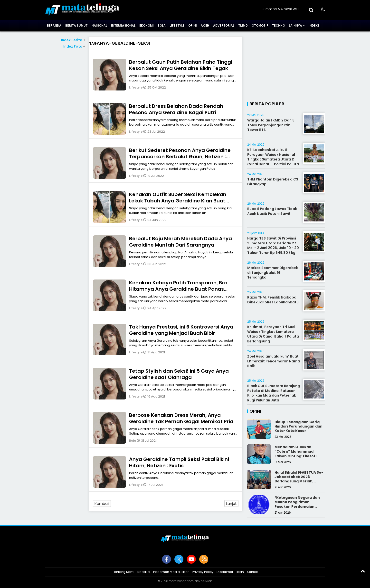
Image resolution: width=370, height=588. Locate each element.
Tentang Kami (123, 572)
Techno (279, 25)
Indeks (314, 25)
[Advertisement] (65, 122)
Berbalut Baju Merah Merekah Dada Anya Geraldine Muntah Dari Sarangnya (180, 242)
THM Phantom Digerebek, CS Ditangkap (273, 182)
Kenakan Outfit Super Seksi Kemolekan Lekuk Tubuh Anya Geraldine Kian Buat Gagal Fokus (178, 201)
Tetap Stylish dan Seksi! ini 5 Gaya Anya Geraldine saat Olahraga (179, 374)
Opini (193, 25)
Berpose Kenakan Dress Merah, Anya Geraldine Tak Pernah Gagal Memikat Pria (181, 418)
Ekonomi (147, 25)
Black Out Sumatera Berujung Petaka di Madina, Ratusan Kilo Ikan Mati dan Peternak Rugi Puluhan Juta (274, 393)
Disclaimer (225, 572)
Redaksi (144, 572)
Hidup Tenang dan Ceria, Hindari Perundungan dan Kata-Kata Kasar (299, 426)
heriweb (206, 581)
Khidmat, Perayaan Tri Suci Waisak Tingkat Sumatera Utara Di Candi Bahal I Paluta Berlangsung (273, 334)
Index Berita (73, 40)
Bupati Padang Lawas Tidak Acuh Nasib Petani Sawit (272, 211)
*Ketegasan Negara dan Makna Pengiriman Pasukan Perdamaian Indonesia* (297, 504)
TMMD (243, 25)
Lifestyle (177, 25)
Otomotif (260, 25)
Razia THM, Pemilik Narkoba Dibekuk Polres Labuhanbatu (273, 300)
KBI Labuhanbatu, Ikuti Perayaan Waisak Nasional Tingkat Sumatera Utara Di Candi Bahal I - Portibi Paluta (273, 157)
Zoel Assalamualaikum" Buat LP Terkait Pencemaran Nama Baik (274, 361)
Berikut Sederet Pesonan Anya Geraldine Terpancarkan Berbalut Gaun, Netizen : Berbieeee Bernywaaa (180, 157)
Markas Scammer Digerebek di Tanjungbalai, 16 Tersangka (273, 273)
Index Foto (74, 46)
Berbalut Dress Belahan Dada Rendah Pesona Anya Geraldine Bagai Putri (176, 109)
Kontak (252, 572)
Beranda (54, 25)
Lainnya (295, 25)
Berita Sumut (76, 25)
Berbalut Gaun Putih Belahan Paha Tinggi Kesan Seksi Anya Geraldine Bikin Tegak (181, 65)
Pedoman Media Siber (171, 572)
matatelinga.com (181, 581)
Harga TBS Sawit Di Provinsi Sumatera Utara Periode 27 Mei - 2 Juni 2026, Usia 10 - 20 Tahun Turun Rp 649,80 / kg (273, 245)
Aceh (205, 25)
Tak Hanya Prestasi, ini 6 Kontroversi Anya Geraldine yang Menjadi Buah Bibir (181, 330)
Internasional (123, 25)
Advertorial (224, 25)
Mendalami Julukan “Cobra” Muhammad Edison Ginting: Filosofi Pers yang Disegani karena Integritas (299, 456)
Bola (162, 25)
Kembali (102, 503)
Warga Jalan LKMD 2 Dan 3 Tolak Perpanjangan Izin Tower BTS (271, 125)
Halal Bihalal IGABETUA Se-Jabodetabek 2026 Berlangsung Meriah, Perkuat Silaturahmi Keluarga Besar (299, 481)
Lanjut (231, 503)
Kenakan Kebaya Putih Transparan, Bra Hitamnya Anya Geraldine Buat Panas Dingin (178, 289)
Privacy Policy (203, 572)
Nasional (99, 25)
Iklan (240, 572)
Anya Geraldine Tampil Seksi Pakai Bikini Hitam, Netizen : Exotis (179, 462)
